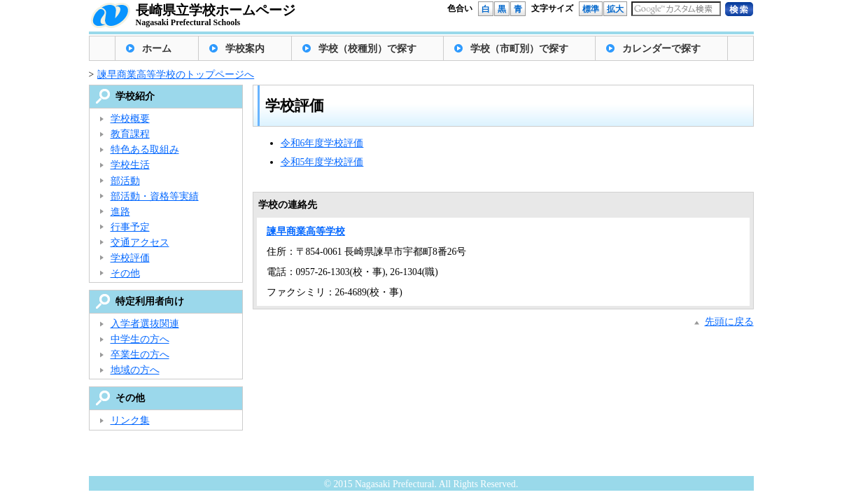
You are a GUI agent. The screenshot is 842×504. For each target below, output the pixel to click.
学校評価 (130, 258)
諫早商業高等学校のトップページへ (176, 75)
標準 (591, 9)
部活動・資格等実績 (155, 196)
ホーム (157, 49)
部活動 (125, 181)
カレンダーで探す (661, 49)
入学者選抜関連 (145, 324)
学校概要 (130, 119)
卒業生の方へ (140, 355)
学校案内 (245, 49)
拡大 (615, 9)
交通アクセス (140, 243)
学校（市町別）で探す (519, 49)
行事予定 (130, 227)
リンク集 (130, 420)
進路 (120, 212)
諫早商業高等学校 (306, 231)
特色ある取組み (145, 149)
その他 (125, 273)
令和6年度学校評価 (322, 143)
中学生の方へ (140, 339)
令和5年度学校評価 (322, 162)
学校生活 (130, 165)
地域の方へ (135, 370)
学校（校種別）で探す (367, 49)
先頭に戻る (729, 322)
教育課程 (130, 134)
